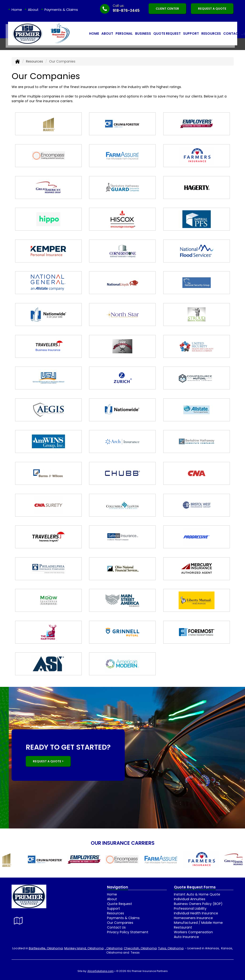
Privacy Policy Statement (128, 932)
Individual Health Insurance (196, 913)
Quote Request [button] (167, 34)
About (33, 10)
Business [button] (143, 34)
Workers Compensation (193, 932)
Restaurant (183, 927)
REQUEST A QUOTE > (48, 761)
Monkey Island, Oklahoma (84, 948)
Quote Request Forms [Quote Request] (195, 887)
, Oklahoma (114, 948)
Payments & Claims (61, 10)
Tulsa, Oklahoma (171, 948)
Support (114, 908)
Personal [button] (124, 34)
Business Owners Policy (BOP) (198, 904)
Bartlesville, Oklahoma (46, 948)
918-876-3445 (126, 11)
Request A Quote (212, 9)
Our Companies (120, 923)
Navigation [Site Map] (118, 887)
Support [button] (191, 34)
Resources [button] (211, 34)
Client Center (167, 9)
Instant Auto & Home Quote (197, 894)
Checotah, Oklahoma (140, 948)
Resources (34, 61)
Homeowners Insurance (193, 918)
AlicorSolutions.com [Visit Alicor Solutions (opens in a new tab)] (101, 971)
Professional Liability (190, 908)
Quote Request (120, 904)
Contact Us (116, 927)
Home (17, 10)
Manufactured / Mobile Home (198, 923)
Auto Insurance (186, 937)
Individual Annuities (190, 899)
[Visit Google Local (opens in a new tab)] (18, 921)
